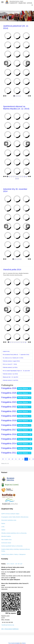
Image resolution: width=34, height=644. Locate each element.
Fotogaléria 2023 (9, 402)
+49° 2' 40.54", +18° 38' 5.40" (14, 564)
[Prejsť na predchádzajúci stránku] (6, 459)
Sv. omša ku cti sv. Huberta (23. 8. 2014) (13, 358)
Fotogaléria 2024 (9, 397)
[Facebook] (32, 5)
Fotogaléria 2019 (9, 420)
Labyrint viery (6, 351)
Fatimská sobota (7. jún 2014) (10, 374)
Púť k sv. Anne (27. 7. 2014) (10, 364)
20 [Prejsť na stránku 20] (12, 459)
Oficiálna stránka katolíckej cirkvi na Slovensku (14, 533)
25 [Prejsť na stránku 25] (30, 459)
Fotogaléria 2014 (9, 444)
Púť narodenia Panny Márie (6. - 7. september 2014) (16, 355)
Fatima (3, 523)
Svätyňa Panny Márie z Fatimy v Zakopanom (13, 554)
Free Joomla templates (14, 643)
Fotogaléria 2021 (9, 411)
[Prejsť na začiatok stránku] (3, 459)
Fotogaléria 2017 (9, 430)
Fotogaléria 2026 (9, 388)
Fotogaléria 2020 (9, 416)
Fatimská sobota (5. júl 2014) (10, 367)
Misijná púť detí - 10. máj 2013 (10, 377)
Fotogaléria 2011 (9, 453)
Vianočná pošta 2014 (12, 270)
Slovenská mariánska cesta (9, 520)
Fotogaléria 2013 (9, 448)
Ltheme (24, 643)
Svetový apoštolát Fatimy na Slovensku (12, 546)
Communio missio (6, 543)
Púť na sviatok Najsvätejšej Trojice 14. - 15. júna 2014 (16, 371)
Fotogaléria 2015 (9, 439)
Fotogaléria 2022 (9, 407)
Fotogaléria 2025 (9, 393)
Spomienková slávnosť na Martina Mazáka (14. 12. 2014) (16, 108)
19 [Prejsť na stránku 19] (9, 459)
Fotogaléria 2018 (9, 425)
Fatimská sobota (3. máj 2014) (10, 380)
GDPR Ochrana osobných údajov (10, 514)
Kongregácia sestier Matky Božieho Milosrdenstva (15, 517)
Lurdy (3, 527)
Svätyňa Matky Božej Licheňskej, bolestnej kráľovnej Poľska (15, 550)
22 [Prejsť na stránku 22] (19, 459)
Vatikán (3, 530)
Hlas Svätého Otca (6, 540)
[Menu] (2, 2)
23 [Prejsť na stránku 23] (23, 459)
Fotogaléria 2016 (9, 434)
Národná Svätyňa (6, 536)
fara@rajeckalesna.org (8, 625)
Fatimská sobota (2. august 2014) (11, 361)
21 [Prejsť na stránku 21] (16, 459)
